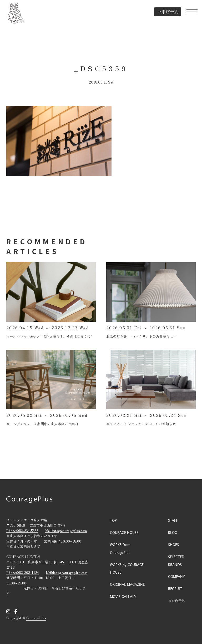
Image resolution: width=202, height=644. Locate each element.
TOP (113, 520)
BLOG (173, 532)
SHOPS (173, 545)
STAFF (173, 520)
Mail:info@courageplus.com (66, 531)
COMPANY (176, 576)
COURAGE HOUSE (124, 532)
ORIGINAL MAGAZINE (127, 584)
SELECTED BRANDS (176, 561)
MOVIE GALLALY (123, 596)
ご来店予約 (164, 12)
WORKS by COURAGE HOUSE (127, 569)
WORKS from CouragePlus (120, 548)
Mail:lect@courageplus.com (67, 572)
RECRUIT (175, 589)
